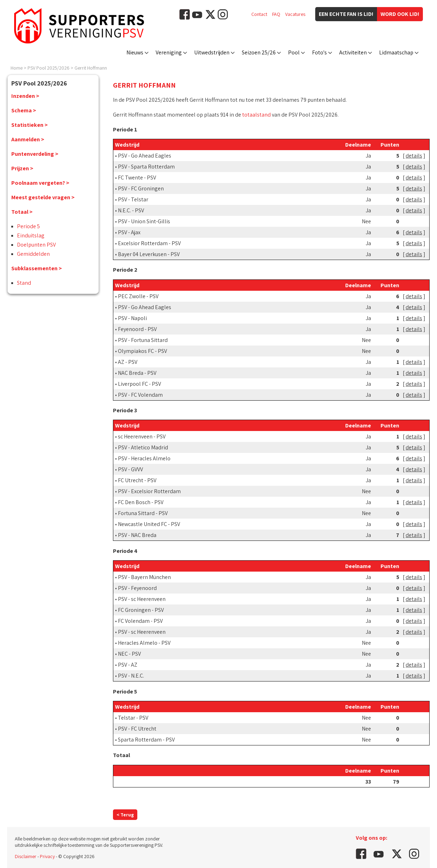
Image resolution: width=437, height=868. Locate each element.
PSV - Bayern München (144, 577)
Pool (294, 52)
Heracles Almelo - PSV (144, 643)
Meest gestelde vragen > (43, 197)
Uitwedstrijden (212, 52)
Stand (24, 283)
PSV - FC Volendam (140, 395)
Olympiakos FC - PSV (142, 351)
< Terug (125, 815)
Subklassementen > (37, 268)
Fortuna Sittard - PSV (143, 513)
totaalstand (256, 115)
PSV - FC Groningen (141, 188)
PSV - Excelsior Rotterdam (149, 491)
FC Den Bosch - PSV (141, 502)
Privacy (47, 856)
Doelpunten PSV (36, 245)
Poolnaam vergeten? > (40, 183)
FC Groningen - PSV (141, 610)
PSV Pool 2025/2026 (49, 68)
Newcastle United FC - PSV (149, 524)
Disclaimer (26, 856)
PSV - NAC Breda (137, 535)
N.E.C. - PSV (131, 210)
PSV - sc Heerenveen (142, 599)
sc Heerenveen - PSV (142, 436)
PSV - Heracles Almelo (144, 458)
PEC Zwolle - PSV (138, 296)
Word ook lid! (400, 14)
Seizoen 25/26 (259, 52)
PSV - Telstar (133, 199)
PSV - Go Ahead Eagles (145, 156)
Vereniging (169, 52)
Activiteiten (353, 52)
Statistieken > (29, 125)
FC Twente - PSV (137, 178)
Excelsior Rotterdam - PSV (149, 243)
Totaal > (22, 212)
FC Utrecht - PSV (137, 480)
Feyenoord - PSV (137, 329)
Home (17, 68)
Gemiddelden (33, 254)
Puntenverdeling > (35, 154)
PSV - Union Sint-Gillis (144, 221)
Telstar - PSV (133, 718)
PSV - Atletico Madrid (143, 447)
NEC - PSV (129, 654)
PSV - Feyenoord (137, 588)
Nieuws (135, 52)
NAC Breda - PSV (137, 373)
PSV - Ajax (129, 232)
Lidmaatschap (396, 52)
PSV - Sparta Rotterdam (146, 167)
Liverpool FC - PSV (139, 384)
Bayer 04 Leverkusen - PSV (149, 254)
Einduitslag (31, 235)
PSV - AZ (128, 665)
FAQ (276, 14)
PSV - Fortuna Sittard (143, 340)
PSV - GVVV (130, 469)
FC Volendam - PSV (140, 621)
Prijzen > (22, 168)
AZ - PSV (128, 362)
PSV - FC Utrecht (137, 729)
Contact (259, 14)
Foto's (319, 52)
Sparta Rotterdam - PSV (146, 740)
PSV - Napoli (132, 318)
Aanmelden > (28, 139)
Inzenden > (25, 96)
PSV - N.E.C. (131, 676)
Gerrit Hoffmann (91, 68)
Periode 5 (28, 226)
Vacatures (295, 14)
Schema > (24, 110)
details (414, 156)
